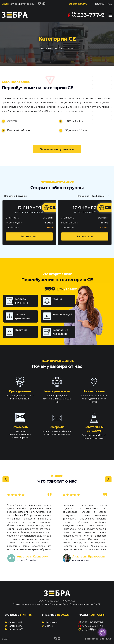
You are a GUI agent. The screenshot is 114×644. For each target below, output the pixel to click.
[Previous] (6, 479)
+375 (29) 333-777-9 (91, 622)
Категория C (15, 626)
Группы (55, 48)
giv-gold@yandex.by (22, 4)
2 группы (13, 121)
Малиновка (51, 622)
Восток (49, 626)
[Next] (108, 479)
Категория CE (16, 629)
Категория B (15, 622)
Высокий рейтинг (19, 130)
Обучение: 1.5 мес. (76, 130)
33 (72, 16)
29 (72, 14)
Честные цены (74, 121)
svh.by (109, 639)
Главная (44, 48)
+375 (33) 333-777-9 (91, 626)
